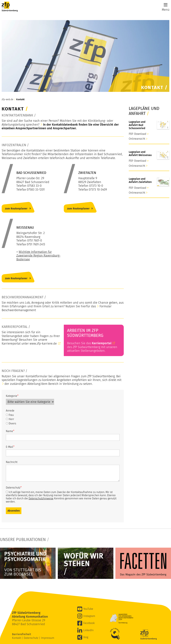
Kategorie (12, 396)
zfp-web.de (8, 100)
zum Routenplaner (16, 209)
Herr (10, 419)
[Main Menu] (166, 5)
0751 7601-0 (35, 240)
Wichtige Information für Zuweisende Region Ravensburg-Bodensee (38, 256)
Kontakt (20, 100)
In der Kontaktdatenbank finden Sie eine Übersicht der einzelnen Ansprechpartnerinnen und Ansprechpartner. (60, 127)
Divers (11, 423)
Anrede (10, 411)
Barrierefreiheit (22, 634)
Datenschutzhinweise (41, 498)
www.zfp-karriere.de (43, 344)
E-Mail (10, 447)
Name (10, 431)
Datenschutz (14, 488)
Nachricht (12, 462)
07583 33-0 (34, 186)
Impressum (48, 638)
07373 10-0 (96, 186)
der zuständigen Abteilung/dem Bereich (31, 384)
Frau (10, 415)
